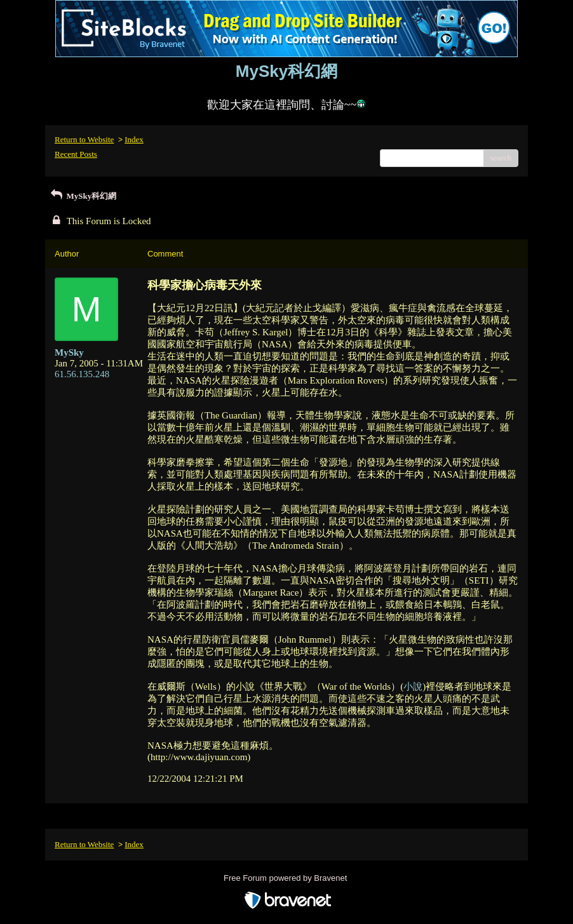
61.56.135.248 (82, 374)
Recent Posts (76, 154)
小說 (413, 686)
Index (134, 139)
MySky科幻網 (82, 196)
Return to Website (84, 139)
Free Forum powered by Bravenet (286, 878)
